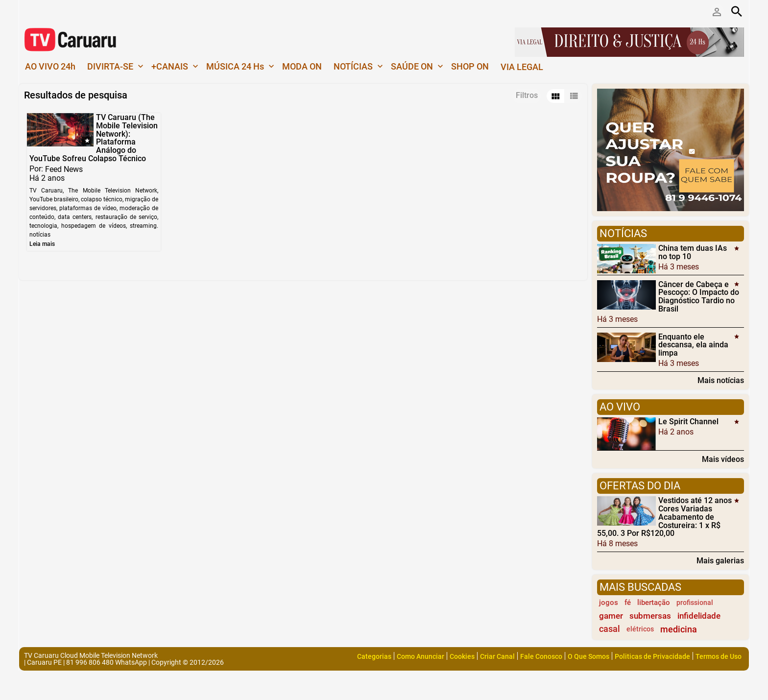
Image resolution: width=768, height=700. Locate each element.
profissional (695, 603)
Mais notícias (721, 380)
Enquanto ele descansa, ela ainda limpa (693, 345)
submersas (650, 616)
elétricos (640, 629)
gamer (611, 616)
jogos (609, 603)
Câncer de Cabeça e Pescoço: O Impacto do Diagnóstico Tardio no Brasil (699, 296)
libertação (654, 603)
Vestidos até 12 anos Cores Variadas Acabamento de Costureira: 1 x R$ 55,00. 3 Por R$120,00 (664, 517)
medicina (679, 629)
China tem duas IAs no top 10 (693, 252)
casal (610, 629)
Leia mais (42, 244)
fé (628, 603)
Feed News (64, 169)
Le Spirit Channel (688, 422)
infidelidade (699, 616)
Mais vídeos (723, 459)
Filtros (527, 95)
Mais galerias (720, 560)
